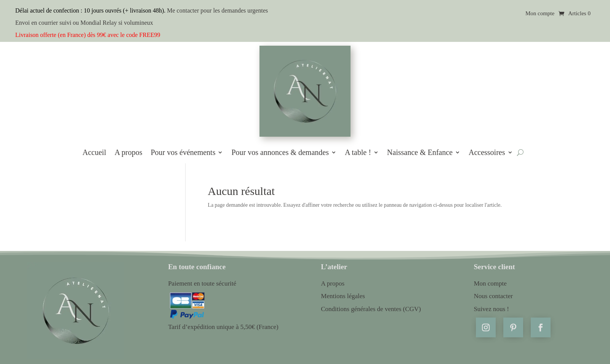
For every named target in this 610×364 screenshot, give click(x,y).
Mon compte (540, 14)
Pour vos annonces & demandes (280, 153)
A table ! (358, 153)
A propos (129, 153)
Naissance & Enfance (420, 153)
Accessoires (487, 153)
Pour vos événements (183, 153)
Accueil (94, 153)
